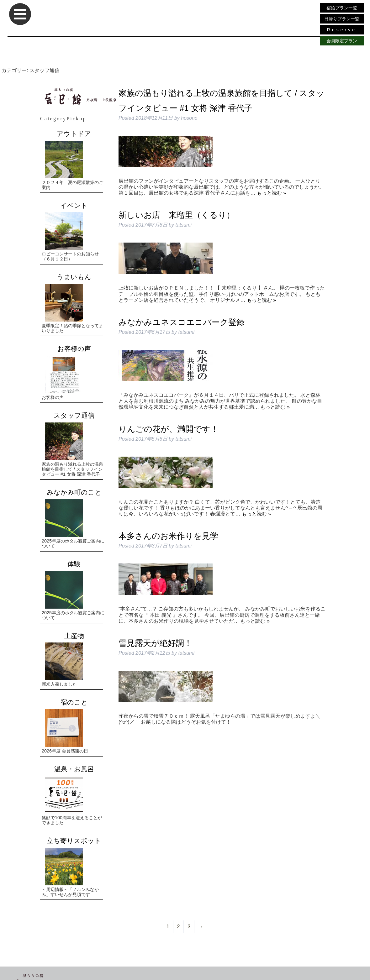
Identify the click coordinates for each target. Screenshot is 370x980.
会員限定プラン (342, 41)
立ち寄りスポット (74, 841)
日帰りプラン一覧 (342, 19)
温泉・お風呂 (74, 769)
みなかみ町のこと (74, 492)
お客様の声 (74, 349)
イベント (74, 205)
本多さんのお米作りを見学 (168, 536)
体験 (74, 564)
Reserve (342, 30)
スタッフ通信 (74, 415)
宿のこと (74, 702)
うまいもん (74, 277)
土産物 (74, 636)
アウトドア (74, 134)
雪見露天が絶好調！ (155, 643)
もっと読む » (271, 193)
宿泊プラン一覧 (342, 8)
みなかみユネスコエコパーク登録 (182, 322)
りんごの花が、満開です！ (169, 429)
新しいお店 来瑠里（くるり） (177, 215)
